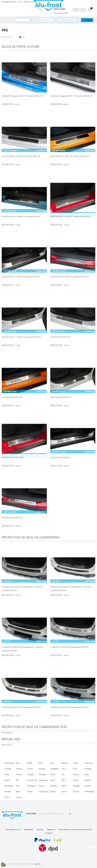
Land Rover (32, 780)
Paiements (51, 830)
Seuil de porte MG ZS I (60, 458)
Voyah (19, 797)
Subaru (53, 792)
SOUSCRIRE (31, 814)
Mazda (88, 780)
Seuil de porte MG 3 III (60, 337)
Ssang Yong (44, 792)
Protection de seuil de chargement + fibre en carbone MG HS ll (71, 589)
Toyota (76, 792)
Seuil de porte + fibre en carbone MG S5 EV (70, 216)
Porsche (88, 786)
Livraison (40, 830)
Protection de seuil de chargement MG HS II (22, 707)
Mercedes (9, 786)
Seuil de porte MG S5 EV (13, 458)
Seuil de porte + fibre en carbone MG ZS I (21, 277)
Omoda (54, 786)
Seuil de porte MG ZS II (12, 518)
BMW (30, 763)
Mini (18, 786)
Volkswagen (90, 792)
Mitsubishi (31, 786)
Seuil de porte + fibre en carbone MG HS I (21, 216)
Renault (8, 792)
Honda (19, 774)
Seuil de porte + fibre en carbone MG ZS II (70, 277)
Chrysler (8, 769)
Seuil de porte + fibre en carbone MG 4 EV (70, 156)
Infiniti (53, 774)
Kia (17, 780)
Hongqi (31, 774)
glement (29, 830)
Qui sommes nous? (13, 830)
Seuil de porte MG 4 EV (12, 397)
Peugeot (77, 786)
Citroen (19, 769)
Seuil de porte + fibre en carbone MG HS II (21, 337)
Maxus (76, 780)
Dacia (30, 769)
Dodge (42, 769)
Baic (52, 763)
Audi (18, 763)
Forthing (88, 769)
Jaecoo (76, 774)
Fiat (63, 769)
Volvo (7, 797)
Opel (64, 786)
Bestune (65, 763)
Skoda (30, 792)
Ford (75, 769)
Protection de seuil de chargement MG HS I (70, 647)
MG (63, 780)
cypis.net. (38, 864)
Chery (76, 763)
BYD (41, 763)
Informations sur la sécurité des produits (75, 830)
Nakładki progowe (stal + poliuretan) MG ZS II (71, 96)
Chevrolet (89, 763)
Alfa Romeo (10, 763)
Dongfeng (54, 769)
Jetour (7, 780)
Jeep (87, 774)
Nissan (42, 786)
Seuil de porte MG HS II (61, 397)
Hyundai (42, 774)
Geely (7, 774)
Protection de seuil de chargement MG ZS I (70, 707)
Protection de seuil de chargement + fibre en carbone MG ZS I (23, 649)
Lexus (52, 780)
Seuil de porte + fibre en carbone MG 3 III (21, 156)
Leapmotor (43, 780)
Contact (48, 833)
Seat (18, 792)
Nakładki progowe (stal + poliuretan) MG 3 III (22, 96)
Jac (63, 774)
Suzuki (64, 792)
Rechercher (88, 20)
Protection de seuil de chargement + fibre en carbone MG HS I (23, 589)
